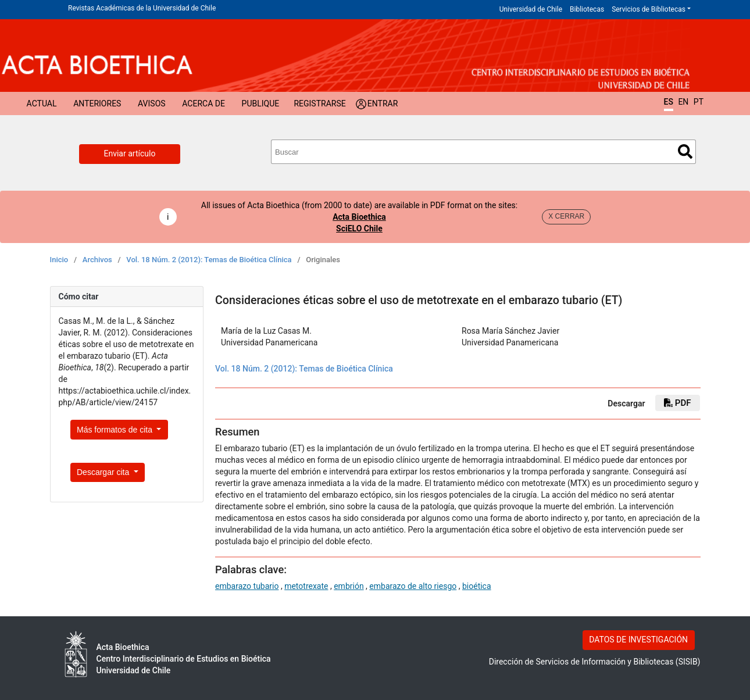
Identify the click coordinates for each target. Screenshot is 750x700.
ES (669, 102)
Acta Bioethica (359, 217)
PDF (677, 403)
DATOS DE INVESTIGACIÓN (638, 640)
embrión (349, 586)
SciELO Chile (359, 228)
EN (683, 102)
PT (699, 102)
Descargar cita (104, 472)
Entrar (383, 103)
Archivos (97, 260)
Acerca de (203, 103)
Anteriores (97, 103)
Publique (261, 103)
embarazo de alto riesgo (413, 586)
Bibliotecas (587, 9)
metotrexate (306, 586)
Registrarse (319, 103)
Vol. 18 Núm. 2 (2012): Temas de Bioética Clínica (209, 260)
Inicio (59, 260)
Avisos (152, 103)
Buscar (685, 151)
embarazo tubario (247, 586)
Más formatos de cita (116, 430)
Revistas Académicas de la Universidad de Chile (142, 8)
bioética (477, 586)
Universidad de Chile (531, 9)
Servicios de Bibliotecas (649, 9)
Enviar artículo (130, 153)
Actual (42, 103)
